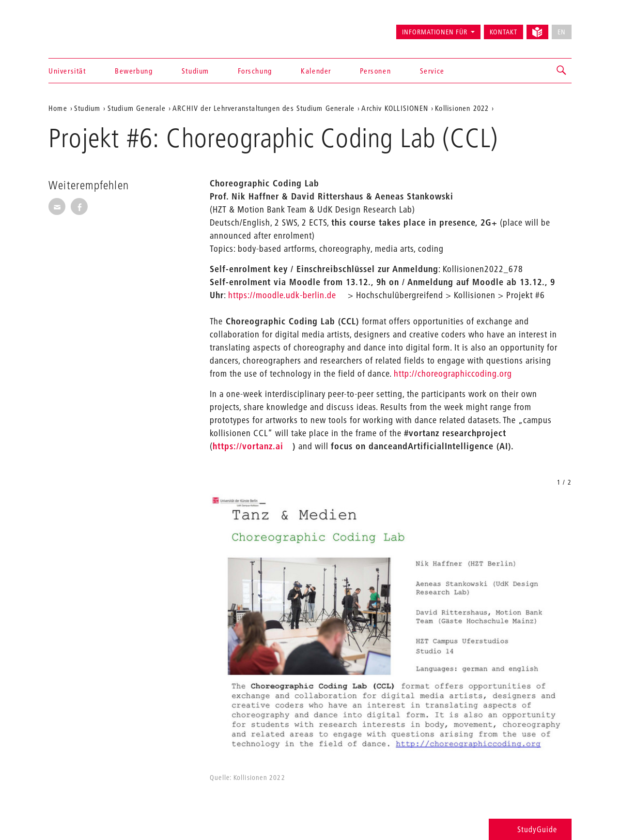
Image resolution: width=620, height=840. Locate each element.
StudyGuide (530, 829)
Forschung (255, 71)
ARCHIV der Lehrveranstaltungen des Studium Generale (263, 108)
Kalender (316, 71)
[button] (562, 71)
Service (432, 71)
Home (58, 108)
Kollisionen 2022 (462, 108)
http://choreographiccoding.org (453, 374)
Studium (195, 71)
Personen (375, 71)
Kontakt (504, 32)
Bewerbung (134, 71)
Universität (67, 71)
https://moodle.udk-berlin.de (282, 295)
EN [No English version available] (562, 32)
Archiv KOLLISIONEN (395, 108)
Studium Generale (137, 108)
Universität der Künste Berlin (86, 28)
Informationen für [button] (435, 32)
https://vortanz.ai (248, 446)
